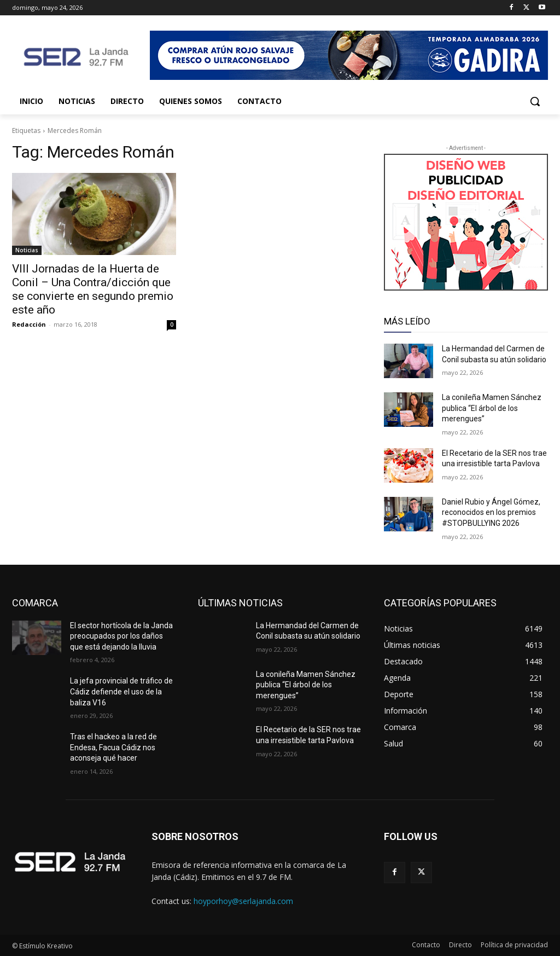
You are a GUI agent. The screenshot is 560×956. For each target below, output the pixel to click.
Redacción (29, 324)
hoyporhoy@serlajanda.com (243, 901)
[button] (535, 101)
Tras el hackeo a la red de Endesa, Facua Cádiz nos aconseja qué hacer (113, 747)
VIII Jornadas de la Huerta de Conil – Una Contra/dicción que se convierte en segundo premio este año (93, 289)
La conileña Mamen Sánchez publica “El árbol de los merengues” (492, 408)
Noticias (27, 250)
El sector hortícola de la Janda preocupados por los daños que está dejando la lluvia (121, 636)
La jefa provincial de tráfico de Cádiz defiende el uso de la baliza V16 (121, 691)
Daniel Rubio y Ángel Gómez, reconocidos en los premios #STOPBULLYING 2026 (491, 512)
